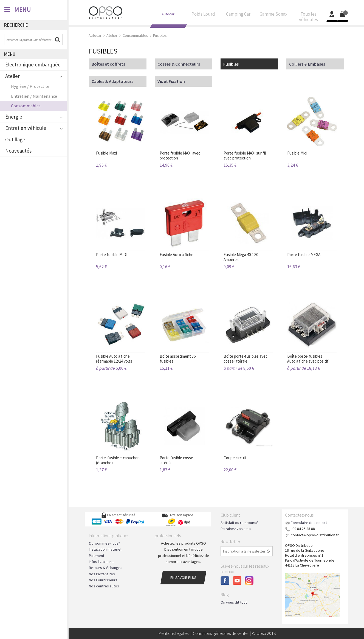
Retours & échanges (106, 568)
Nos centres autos (104, 586)
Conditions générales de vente (220, 633)
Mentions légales (173, 633)
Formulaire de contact (309, 523)
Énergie (14, 117)
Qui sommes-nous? (105, 543)
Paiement (97, 556)
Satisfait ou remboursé (239, 523)
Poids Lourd (203, 15)
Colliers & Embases (307, 64)
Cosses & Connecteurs (179, 64)
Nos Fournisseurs (103, 580)
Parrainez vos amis (236, 529)
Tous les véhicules (309, 18)
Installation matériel (105, 549)
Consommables (26, 106)
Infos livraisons (101, 562)
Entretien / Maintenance (34, 96)
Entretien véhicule (26, 128)
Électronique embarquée (33, 65)
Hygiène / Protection (31, 86)
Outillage (15, 139)
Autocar (168, 15)
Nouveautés (18, 151)
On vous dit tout (234, 602)
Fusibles (231, 64)
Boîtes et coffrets (108, 64)
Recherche (16, 25)
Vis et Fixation (171, 81)
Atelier (12, 76)
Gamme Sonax (273, 15)
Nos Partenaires (102, 574)
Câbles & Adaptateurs (112, 81)
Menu (10, 54)
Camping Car (238, 15)
